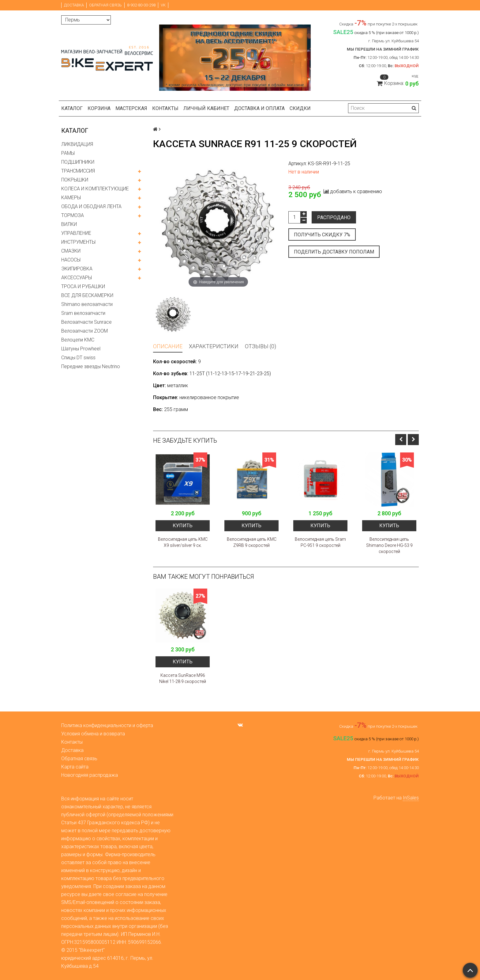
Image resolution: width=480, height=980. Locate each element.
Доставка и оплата (259, 108)
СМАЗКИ (71, 251)
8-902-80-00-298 (141, 5)
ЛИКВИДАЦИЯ (77, 144)
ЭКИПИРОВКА (77, 269)
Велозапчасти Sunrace (86, 322)
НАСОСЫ (71, 260)
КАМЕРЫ (71, 198)
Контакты (165, 108)
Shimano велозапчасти (87, 304)
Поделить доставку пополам (334, 252)
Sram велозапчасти (83, 313)
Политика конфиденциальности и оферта (107, 725)
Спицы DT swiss (78, 358)
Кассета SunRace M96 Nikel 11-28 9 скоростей (183, 678)
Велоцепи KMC (78, 340)
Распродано (334, 217)
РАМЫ (68, 153)
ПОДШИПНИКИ (78, 162)
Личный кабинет (206, 108)
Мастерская (131, 108)
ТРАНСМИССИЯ (78, 171)
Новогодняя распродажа (90, 775)
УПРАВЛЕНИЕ (76, 233)
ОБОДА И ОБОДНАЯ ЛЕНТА (91, 206)
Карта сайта (75, 767)
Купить (183, 526)
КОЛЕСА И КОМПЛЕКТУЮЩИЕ (95, 189)
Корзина (99, 108)
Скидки (300, 108)
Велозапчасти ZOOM (84, 331)
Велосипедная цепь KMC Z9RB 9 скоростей (252, 542)
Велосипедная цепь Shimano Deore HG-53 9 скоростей (389, 545)
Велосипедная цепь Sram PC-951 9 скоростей (320, 542)
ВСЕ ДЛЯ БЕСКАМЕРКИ (87, 295)
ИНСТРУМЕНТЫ (78, 242)
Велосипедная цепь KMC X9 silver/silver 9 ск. (183, 542)
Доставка (74, 5)
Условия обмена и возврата (93, 734)
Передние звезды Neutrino (91, 366)
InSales (411, 798)
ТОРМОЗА (73, 215)
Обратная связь (105, 5)
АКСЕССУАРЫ (77, 278)
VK (163, 5)
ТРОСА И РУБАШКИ (83, 286)
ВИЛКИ (69, 224)
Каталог (72, 108)
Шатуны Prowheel (81, 349)
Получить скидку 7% (322, 235)
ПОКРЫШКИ (75, 180)
